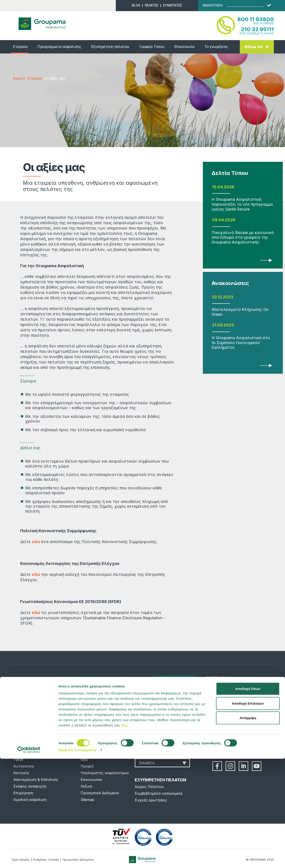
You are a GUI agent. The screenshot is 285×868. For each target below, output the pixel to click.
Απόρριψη (248, 827)
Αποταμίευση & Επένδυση (36, 780)
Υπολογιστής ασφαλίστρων (105, 773)
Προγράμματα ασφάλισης (59, 47)
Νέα (84, 759)
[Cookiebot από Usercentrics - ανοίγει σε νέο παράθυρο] (29, 859)
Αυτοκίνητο (24, 766)
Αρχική (19, 78)
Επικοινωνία (184, 47)
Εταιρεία (20, 47)
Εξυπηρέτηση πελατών (110, 47)
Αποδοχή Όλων (248, 798)
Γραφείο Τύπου (152, 47)
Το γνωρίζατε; (216, 47)
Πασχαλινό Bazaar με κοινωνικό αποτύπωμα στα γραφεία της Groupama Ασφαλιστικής (243, 237)
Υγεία (18, 759)
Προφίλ (87, 766)
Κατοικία (21, 773)
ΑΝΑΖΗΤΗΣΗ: (213, 5)
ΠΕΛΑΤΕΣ (152, 5)
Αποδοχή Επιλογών (248, 813)
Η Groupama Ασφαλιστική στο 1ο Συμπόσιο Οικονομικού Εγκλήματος (241, 343)
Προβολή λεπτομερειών (77, 859)
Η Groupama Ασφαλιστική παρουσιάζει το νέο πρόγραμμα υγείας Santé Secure (242, 204)
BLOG (136, 5)
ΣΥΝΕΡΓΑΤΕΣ (172, 5)
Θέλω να (253, 47)
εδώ (124, 834)
